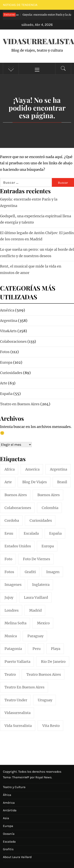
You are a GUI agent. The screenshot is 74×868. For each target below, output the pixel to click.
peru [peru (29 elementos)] (37, 649)
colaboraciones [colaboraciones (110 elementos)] (18, 508)
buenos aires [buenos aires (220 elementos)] (16, 495)
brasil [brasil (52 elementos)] (62, 482)
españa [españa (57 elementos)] (55, 533)
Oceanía (9, 834)
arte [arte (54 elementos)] (8, 482)
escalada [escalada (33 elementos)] (31, 533)
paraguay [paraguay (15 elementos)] (35, 636)
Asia (6, 818)
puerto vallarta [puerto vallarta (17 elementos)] (17, 662)
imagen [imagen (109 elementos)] (53, 572)
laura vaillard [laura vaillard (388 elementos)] (36, 597)
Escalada (9, 842)
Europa (8, 826)
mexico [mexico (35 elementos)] (43, 623)
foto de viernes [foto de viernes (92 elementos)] (37, 559)
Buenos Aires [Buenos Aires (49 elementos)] (49, 495)
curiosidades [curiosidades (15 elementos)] (41, 520)
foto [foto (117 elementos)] (8, 559)
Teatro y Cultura (14, 787)
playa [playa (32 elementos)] (56, 649)
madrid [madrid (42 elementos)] (35, 610)
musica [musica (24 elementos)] (11, 636)
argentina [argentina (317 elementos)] (59, 469)
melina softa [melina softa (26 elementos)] (15, 623)
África (7, 795)
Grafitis (8, 849)
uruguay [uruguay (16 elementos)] (45, 700)
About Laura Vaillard (17, 857)
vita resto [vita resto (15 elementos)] (51, 726)
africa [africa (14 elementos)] (10, 469)
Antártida (10, 810)
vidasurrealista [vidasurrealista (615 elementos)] (18, 713)
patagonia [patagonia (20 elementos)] (13, 649)
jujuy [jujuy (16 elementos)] (9, 597)
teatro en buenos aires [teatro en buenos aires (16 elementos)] (24, 687)
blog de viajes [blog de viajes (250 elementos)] (35, 482)
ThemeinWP (21, 777)
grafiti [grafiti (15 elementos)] (30, 572)
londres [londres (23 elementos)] (12, 610)
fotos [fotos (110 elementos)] (9, 572)
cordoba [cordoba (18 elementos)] (12, 520)
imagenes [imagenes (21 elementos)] (13, 585)
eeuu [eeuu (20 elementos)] (9, 533)
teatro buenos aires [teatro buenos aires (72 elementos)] (44, 674)
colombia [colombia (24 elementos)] (50, 508)
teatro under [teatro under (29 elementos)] (16, 700)
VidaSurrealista (38, 41)
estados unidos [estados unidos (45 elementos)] (18, 546)
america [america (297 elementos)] (32, 469)
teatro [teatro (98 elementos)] (10, 674)
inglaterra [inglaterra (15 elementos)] (41, 585)
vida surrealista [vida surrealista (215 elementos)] (18, 726)
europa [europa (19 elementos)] (48, 546)
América (9, 803)
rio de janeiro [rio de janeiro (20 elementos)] (53, 662)
